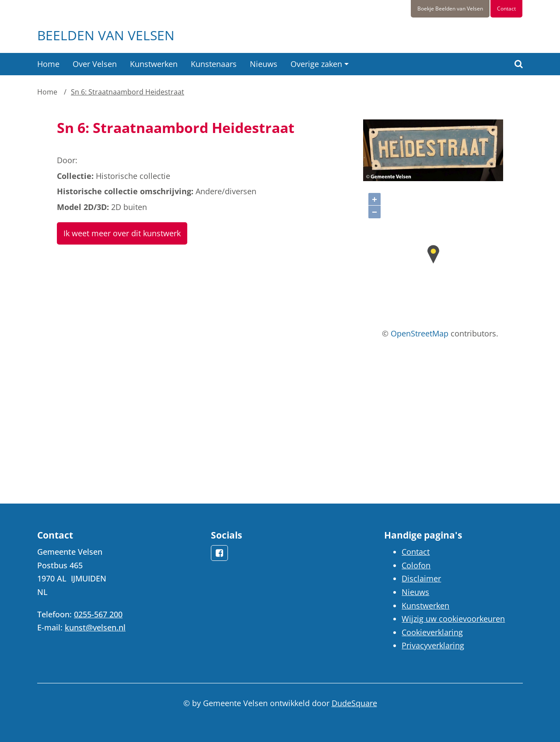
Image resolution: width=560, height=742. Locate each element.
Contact (506, 9)
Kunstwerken (154, 64)
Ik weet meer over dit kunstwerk (122, 233)
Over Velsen (95, 64)
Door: (67, 160)
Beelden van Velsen (106, 35)
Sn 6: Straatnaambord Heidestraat (128, 92)
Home (48, 64)
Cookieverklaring (432, 632)
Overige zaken (316, 64)
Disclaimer (421, 578)
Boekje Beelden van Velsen (450, 9)
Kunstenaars (214, 64)
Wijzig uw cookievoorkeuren (453, 619)
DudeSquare (354, 703)
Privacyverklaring (433, 645)
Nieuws (264, 64)
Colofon (416, 565)
